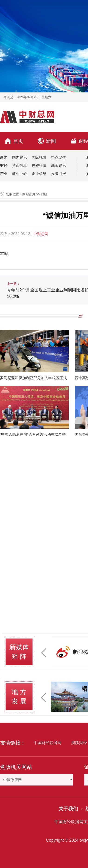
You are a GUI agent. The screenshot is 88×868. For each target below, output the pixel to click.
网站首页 (29, 194)
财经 (44, 194)
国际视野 (39, 157)
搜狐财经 (79, 743)
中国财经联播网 (47, 743)
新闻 (47, 141)
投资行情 (39, 166)
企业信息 (39, 174)
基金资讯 (59, 166)
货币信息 (20, 166)
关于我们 (68, 809)
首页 (14, 141)
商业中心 (20, 174)
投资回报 (59, 174)
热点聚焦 (59, 157)
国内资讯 (20, 157)
